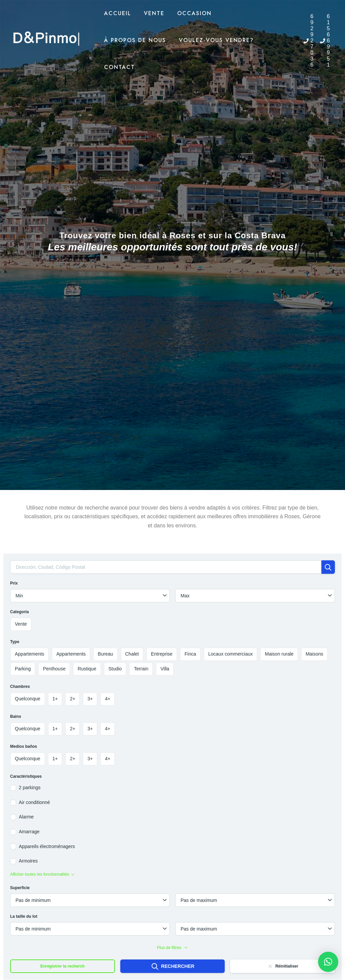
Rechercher (173, 967)
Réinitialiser (283, 966)
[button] (328, 962)
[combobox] (90, 596)
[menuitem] (291, 36)
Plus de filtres (172, 948)
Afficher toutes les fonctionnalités (42, 874)
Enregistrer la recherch (62, 966)
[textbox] (90, 596)
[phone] (308, 41)
